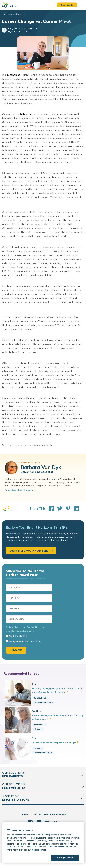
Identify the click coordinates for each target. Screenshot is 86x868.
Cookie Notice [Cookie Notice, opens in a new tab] (39, 850)
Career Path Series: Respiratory (58, 745)
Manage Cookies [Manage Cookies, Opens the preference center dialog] (65, 858)
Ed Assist (40, 731)
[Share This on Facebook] (50, 508)
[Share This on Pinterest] (67, 508)
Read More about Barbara (19, 490)
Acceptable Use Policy (41, 863)
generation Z (42, 726)
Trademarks (58, 863)
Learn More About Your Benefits (31, 551)
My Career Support (14, 14)
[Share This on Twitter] (58, 508)
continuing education (45, 702)
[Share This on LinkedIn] (75, 508)
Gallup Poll (26, 114)
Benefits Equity (43, 698)
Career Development (45, 755)
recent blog (14, 75)
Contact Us (67, 5)
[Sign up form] (29, 619)
